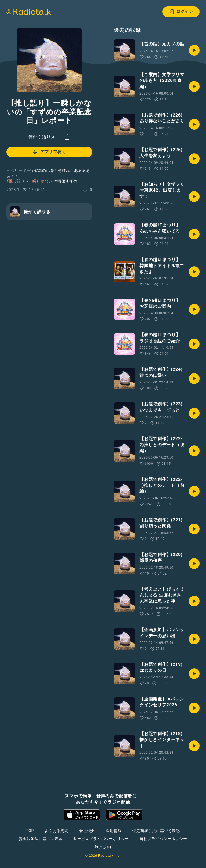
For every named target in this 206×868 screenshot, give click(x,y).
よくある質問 (56, 831)
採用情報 (114, 831)
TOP (30, 831)
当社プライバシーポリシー (163, 839)
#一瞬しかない (39, 181)
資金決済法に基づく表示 (41, 839)
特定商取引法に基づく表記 (156, 831)
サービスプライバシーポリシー (101, 839)
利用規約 (103, 847)
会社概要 (87, 831)
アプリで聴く (49, 152)
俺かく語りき (42, 137)
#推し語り (16, 181)
